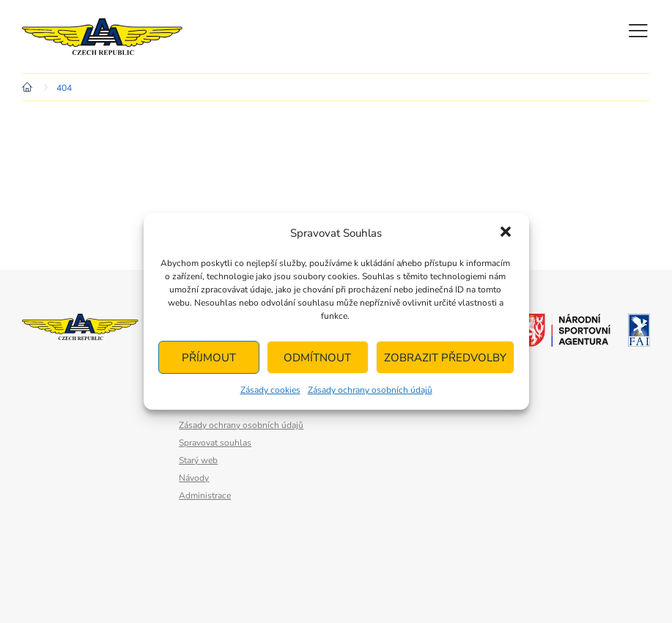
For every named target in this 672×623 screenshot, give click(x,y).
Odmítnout (317, 358)
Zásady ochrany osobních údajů (370, 390)
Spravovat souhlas (215, 443)
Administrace (205, 495)
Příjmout (209, 358)
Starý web (198, 460)
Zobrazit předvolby (445, 358)
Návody (194, 478)
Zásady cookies (270, 390)
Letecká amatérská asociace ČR (110, 37)
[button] (506, 233)
